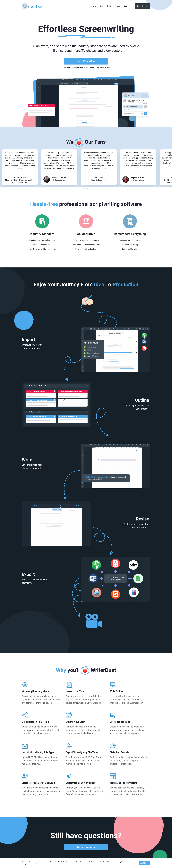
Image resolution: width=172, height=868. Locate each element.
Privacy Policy (111, 862)
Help (109, 6)
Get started (142, 6)
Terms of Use (35, 864)
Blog (102, 6)
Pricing (117, 6)
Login (126, 6)
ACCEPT (145, 863)
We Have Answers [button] (86, 847)
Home (94, 6)
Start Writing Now (86, 61)
